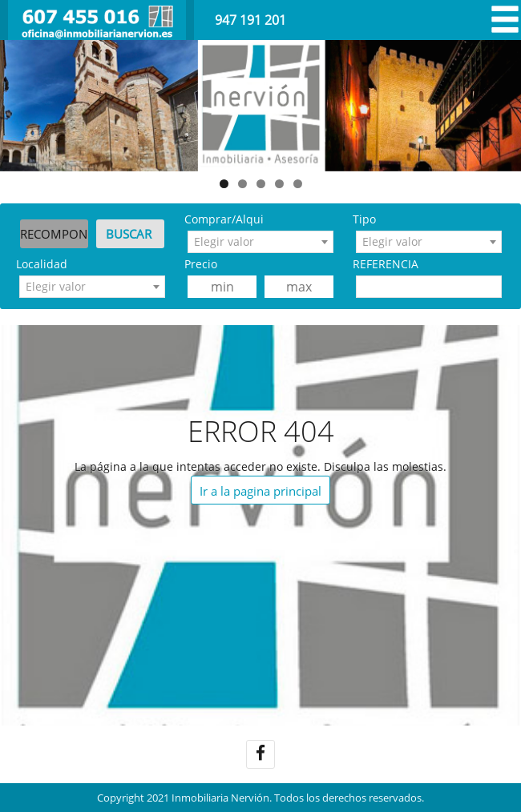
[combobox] (260, 242)
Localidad (42, 264)
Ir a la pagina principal (260, 491)
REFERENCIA (386, 264)
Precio (201, 264)
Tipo (364, 219)
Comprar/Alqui (224, 219)
